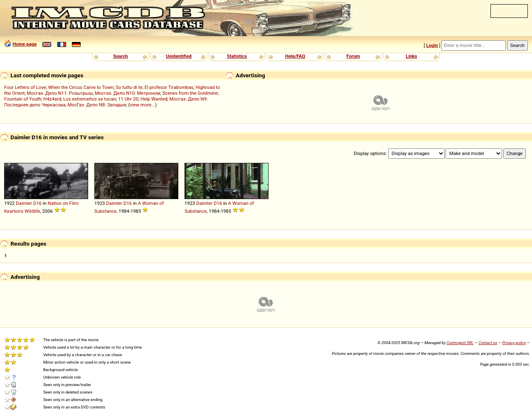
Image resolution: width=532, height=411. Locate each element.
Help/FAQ (295, 56)
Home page (25, 44)
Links (411, 56)
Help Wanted (154, 99)
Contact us (488, 343)
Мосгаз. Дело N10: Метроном (127, 93)
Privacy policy (514, 343)
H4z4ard (52, 99)
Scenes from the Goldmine (190, 93)
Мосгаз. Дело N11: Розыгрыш (60, 93)
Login (432, 45)
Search (120, 56)
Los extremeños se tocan (90, 99)
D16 (37, 203)
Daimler (24, 203)
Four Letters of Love (25, 87)
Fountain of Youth (23, 99)
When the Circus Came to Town (81, 87)
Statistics (237, 56)
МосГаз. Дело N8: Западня (97, 105)
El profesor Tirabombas (169, 87)
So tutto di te (129, 87)
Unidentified (179, 56)
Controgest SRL (460, 343)
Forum (353, 56)
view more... (142, 105)
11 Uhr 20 (128, 99)
